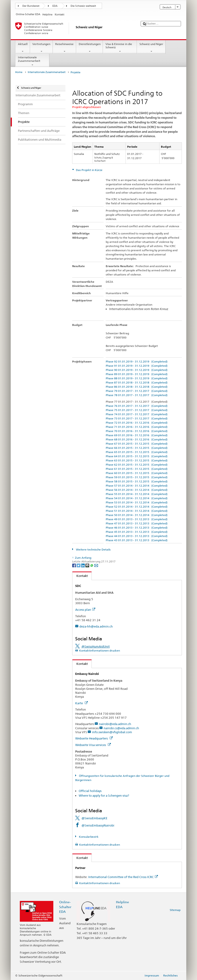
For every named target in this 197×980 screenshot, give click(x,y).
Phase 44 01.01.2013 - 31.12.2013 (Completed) (137, 536)
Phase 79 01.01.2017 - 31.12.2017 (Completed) (137, 391)
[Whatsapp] (92, 565)
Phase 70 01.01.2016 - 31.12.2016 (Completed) (137, 431)
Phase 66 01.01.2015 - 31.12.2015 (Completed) (137, 448)
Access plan (85, 610)
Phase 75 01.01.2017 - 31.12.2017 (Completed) (137, 410)
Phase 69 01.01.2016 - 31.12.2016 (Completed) (137, 435)
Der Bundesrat (31, 6)
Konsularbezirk (88, 837)
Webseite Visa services (93, 745)
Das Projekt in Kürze (89, 170)
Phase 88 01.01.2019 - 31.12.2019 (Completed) (137, 378)
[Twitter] (79, 565)
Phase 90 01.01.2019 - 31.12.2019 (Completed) (137, 370)
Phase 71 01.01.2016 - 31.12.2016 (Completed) (137, 427)
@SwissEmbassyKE (94, 818)
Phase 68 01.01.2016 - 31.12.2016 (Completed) (137, 439)
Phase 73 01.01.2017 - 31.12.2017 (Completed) (137, 418)
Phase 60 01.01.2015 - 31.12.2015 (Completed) (137, 473)
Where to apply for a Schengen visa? (104, 795)
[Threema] (88, 565)
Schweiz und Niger (151, 48)
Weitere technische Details (93, 549)
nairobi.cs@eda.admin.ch (121, 728)
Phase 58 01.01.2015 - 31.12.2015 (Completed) (137, 481)
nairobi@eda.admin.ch (115, 724)
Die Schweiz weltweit (83, 6)
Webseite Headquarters (94, 738)
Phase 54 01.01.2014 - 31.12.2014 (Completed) (137, 498)
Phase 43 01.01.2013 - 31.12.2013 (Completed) (137, 540)
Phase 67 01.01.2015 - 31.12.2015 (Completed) (137, 444)
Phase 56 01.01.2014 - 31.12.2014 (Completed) (137, 490)
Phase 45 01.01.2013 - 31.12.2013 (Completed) (137, 532)
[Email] (96, 565)
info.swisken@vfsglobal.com (112, 732)
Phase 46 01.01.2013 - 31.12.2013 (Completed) (137, 528)
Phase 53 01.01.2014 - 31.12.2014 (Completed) (137, 502)
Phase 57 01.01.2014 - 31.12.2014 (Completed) (137, 486)
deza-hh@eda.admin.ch (96, 626)
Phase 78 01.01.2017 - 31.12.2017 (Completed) (137, 395)
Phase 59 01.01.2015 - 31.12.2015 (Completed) (137, 477)
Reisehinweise (65, 48)
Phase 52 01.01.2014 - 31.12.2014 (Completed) (137, 507)
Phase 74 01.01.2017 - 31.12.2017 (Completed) (137, 414)
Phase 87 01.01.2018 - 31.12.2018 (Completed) (137, 382)
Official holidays (90, 791)
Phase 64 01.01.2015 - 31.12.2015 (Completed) (137, 456)
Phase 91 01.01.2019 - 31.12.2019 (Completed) (137, 366)
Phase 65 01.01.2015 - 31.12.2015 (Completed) (137, 452)
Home (19, 72)
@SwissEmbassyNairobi (98, 825)
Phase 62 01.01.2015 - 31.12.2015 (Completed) (137, 465)
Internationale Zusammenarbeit (32, 61)
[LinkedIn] (83, 565)
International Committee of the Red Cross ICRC (123, 877)
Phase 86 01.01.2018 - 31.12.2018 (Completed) (137, 387)
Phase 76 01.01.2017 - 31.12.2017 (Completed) (137, 406)
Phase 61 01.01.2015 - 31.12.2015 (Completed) (137, 469)
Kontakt (80, 576)
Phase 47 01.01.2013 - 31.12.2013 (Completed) (137, 523)
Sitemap (175, 910)
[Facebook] (74, 565)
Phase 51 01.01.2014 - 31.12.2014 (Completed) (137, 511)
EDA (55, 6)
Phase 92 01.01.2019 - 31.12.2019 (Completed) (137, 361)
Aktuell (23, 48)
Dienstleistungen (90, 48)
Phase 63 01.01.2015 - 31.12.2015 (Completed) (137, 460)
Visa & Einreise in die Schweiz (120, 48)
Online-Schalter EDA (65, 907)
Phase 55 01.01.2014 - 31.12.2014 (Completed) (137, 494)
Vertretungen (41, 48)
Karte (82, 703)
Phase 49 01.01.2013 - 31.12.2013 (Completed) (137, 519)
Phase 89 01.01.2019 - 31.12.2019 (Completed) (137, 374)
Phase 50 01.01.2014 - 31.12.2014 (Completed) (137, 515)
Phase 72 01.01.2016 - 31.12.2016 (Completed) (137, 423)
